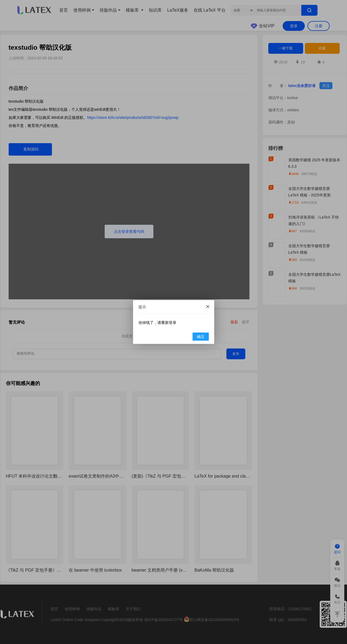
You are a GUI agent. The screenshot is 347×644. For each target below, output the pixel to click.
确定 (201, 337)
